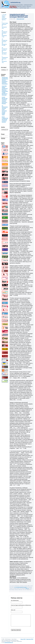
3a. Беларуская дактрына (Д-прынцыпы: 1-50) (4, 34)
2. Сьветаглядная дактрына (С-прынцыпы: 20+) (5, 25)
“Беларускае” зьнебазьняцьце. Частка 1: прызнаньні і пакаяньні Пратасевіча (6, 81)
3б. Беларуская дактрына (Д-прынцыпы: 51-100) (4, 42)
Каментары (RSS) (30, 639)
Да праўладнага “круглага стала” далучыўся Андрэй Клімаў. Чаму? (5, 110)
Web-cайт (13, 610)
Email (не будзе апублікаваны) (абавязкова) (21, 605)
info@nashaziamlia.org (9, 642)
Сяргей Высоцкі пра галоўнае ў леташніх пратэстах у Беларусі (5, 100)
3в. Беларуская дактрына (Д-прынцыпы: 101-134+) (4, 51)
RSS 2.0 (27, 588)
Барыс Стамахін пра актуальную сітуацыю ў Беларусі (5, 119)
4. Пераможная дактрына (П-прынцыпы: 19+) (5, 59)
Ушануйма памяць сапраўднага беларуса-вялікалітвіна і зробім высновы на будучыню (5, 90)
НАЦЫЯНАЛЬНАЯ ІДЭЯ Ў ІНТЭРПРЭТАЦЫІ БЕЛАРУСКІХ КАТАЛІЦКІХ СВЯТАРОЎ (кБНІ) (19, 16)
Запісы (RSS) (23, 639)
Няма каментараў (20, 19)
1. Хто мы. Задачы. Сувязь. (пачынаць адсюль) (4, 17)
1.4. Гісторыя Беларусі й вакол (20, 587)
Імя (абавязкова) (15, 600)
